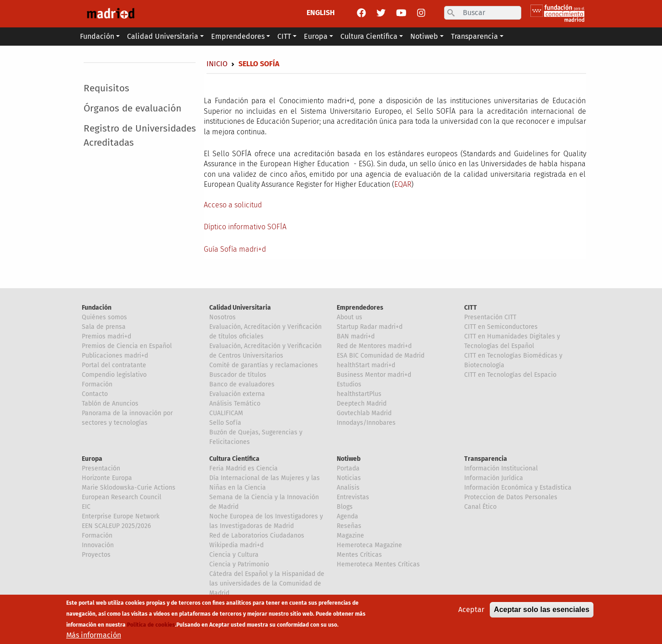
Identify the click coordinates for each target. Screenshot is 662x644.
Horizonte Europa (107, 478)
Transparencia (486, 459)
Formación (97, 384)
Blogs (345, 507)
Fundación (97, 308)
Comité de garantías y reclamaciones (264, 365)
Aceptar (471, 610)
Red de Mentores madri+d (374, 346)
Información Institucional (501, 468)
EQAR (403, 184)
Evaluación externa (237, 394)
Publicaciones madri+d (115, 356)
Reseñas (349, 526)
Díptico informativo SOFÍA (245, 227)
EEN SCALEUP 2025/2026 (116, 526)
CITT (471, 308)
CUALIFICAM (226, 413)
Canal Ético (480, 507)
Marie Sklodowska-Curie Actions (129, 488)
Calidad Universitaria (240, 308)
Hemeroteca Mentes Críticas (378, 564)
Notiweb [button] (424, 36)
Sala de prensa (104, 327)
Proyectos (96, 555)
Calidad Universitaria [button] (163, 36)
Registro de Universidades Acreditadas (140, 136)
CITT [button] (284, 36)
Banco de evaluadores (242, 384)
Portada (348, 468)
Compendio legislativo (114, 375)
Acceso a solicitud (233, 205)
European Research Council (122, 497)
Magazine (350, 536)
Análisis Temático (235, 404)
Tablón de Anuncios (110, 404)
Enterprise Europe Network (121, 516)
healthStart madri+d (366, 365)
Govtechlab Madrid (364, 413)
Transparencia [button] (474, 36)
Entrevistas (353, 497)
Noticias (349, 478)
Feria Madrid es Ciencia (244, 468)
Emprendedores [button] (238, 36)
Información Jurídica (494, 478)
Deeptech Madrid (362, 404)
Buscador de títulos (238, 375)
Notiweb (349, 459)
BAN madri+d (356, 336)
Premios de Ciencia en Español (127, 346)
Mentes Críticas (359, 555)
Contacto (95, 394)
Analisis (348, 488)
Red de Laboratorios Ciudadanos (257, 536)
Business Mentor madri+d (374, 375)
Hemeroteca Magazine (369, 545)
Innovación (98, 545)
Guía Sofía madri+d (235, 249)
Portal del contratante (114, 365)
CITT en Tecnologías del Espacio (510, 375)
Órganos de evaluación (132, 108)
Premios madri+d (106, 336)
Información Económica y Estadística (518, 488)
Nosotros (222, 317)
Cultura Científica (234, 459)
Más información (94, 636)
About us (350, 317)
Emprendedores (360, 308)
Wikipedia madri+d (236, 545)
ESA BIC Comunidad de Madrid (381, 356)
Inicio (217, 64)
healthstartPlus (359, 394)
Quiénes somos (104, 317)
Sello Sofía (225, 423)
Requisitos (106, 88)
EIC (86, 507)
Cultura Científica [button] (369, 36)
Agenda (347, 516)
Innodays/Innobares (366, 423)
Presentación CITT (490, 317)
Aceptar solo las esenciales (542, 610)
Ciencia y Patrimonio (239, 564)
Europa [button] (316, 36)
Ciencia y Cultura (234, 555)
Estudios (349, 384)
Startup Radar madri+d (370, 327)
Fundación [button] (97, 36)
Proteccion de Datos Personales (511, 497)
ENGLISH (321, 13)
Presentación (101, 468)
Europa (92, 459)
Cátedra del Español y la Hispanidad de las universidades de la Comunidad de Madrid (267, 583)
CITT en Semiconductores (501, 327)
